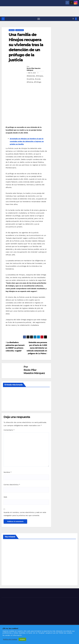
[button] (73, 19)
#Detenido (31, 76)
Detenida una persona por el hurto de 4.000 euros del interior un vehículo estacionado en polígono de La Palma (37, 348)
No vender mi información (12, 635)
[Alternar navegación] (39, 19)
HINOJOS (12, 30)
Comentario (9, 430)
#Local (38, 79)
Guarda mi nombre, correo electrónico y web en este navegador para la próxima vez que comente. (25, 514)
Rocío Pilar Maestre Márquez (34, 69)
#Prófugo (38, 82)
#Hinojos (39, 76)
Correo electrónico (12, 485)
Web (5, 497)
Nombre (8, 472)
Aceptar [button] (22, 639)
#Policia (30, 82)
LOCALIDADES (20, 30)
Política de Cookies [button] (10, 639)
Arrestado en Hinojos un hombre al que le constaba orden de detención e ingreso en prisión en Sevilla (27, 141)
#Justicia (30, 79)
